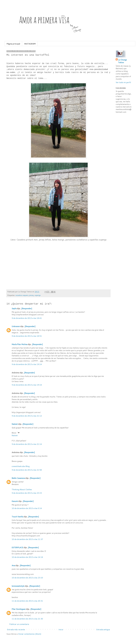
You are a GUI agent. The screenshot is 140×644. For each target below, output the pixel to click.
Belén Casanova (18, 478)
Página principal (13, 44)
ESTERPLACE (17, 547)
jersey (31, 295)
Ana (13, 565)
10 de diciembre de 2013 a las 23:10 (27, 578)
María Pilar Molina (19, 344)
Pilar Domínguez (19, 609)
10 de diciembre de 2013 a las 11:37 (27, 539)
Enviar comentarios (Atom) (30, 634)
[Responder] (27, 308)
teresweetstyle (18, 586)
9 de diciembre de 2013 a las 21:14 (27, 444)
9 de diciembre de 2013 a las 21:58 (27, 470)
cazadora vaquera (22, 295)
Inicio (61, 629)
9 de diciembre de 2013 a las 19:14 (27, 364)
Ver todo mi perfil (123, 82)
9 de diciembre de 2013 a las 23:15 (27, 493)
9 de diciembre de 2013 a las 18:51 (27, 336)
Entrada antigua (103, 629)
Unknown (16, 326)
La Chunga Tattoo (122, 61)
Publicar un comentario (19, 624)
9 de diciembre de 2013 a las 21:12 (27, 416)
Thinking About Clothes (22, 489)
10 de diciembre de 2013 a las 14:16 (27, 557)
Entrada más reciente (16, 629)
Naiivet (15, 424)
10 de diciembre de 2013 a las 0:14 (27, 508)
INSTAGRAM (30, 44)
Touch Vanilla (17, 517)
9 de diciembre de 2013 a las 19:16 (27, 385)
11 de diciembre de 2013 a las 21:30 (27, 619)
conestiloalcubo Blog (21, 466)
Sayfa (14, 308)
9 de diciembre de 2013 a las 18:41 (27, 318)
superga (38, 295)
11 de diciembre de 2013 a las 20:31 (27, 601)
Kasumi (15, 501)
